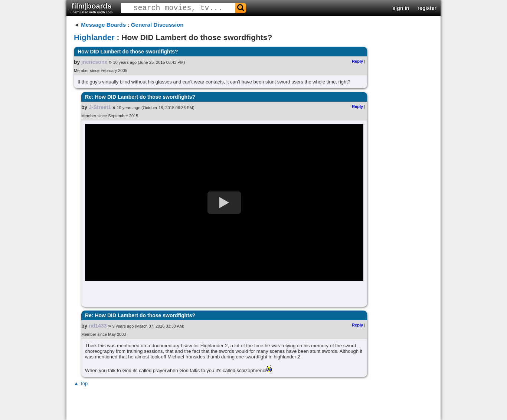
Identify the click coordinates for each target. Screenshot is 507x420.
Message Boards (103, 25)
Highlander (94, 37)
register (427, 8)
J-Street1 (100, 107)
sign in (401, 8)
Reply (357, 61)
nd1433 (98, 326)
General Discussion (157, 25)
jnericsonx (94, 62)
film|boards (92, 8)
